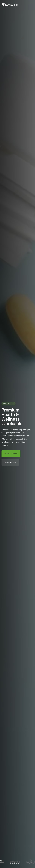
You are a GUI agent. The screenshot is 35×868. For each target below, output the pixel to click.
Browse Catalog (10, 462)
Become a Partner (11, 454)
